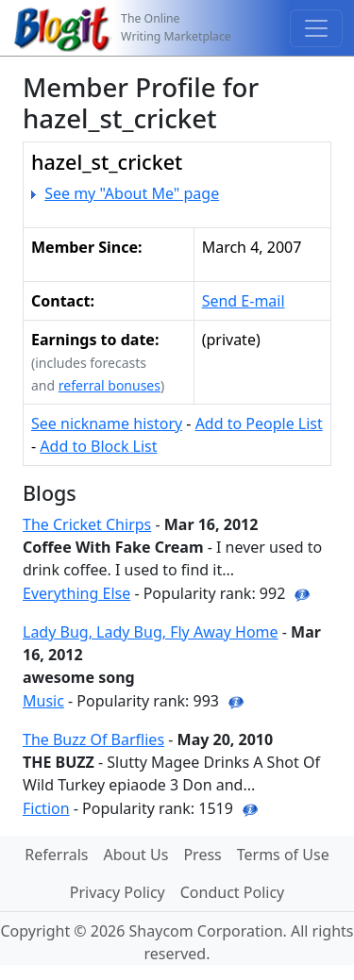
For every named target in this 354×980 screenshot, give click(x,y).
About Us (135, 855)
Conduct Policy (232, 892)
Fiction (46, 808)
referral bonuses (110, 385)
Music (43, 701)
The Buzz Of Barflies (93, 739)
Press (202, 855)
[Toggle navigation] (316, 28)
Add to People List (259, 424)
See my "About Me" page (132, 193)
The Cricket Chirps (87, 524)
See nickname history (107, 424)
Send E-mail (244, 301)
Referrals (56, 855)
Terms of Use (283, 855)
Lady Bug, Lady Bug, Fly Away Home (151, 632)
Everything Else (76, 593)
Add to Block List (98, 446)
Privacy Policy (118, 892)
